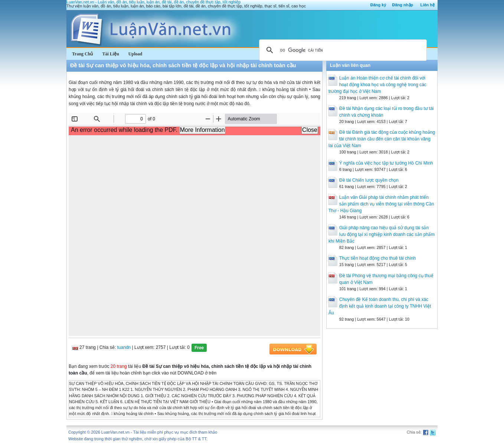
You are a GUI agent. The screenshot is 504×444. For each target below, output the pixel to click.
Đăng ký (378, 5)
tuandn (124, 347)
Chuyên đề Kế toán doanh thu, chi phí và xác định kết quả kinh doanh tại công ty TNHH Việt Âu (380, 306)
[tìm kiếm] (342, 50)
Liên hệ (428, 5)
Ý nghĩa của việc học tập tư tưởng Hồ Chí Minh (386, 163)
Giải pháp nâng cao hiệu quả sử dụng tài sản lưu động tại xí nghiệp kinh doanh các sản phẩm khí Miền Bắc (382, 234)
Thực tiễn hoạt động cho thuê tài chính (377, 258)
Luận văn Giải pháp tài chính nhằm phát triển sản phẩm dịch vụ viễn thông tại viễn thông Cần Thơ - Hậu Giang (381, 204)
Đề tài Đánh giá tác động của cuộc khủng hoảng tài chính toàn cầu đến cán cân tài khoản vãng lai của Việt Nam (382, 139)
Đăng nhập (403, 5)
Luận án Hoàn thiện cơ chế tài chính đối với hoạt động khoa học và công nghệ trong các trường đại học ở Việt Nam (377, 85)
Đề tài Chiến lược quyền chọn (369, 180)
